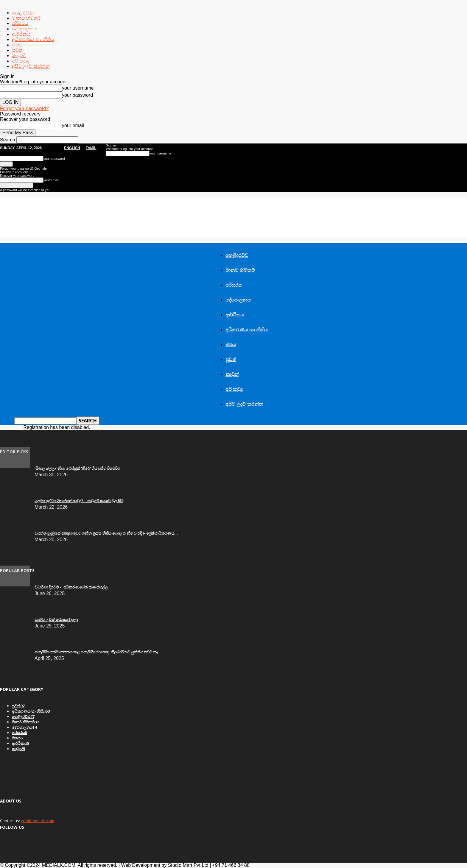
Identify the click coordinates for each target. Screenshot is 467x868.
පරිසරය (20, 23)
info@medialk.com (38, 821)
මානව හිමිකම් (27, 18)
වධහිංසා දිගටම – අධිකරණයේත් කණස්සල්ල (71, 587)
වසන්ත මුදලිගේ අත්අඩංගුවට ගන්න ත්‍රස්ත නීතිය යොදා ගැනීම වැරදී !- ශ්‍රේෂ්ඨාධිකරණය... (106, 533)
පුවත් (17, 50)
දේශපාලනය (25, 29)
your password (77, 95)
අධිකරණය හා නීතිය (33, 39)
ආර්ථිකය (21, 34)
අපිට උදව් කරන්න (31, 66)
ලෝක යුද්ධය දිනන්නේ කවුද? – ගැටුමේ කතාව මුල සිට (79, 501)
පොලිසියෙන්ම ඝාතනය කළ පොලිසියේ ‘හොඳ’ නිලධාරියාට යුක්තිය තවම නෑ (96, 652)
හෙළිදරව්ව (23, 13)
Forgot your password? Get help (23, 168)
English (72, 148)
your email (73, 125)
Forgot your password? (24, 108)
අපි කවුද (21, 61)
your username (78, 88)
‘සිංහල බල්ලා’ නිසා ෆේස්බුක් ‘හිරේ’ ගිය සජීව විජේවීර (77, 468)
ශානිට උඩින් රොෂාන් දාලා (56, 619)
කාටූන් (19, 56)
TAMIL (91, 148)
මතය (17, 45)
